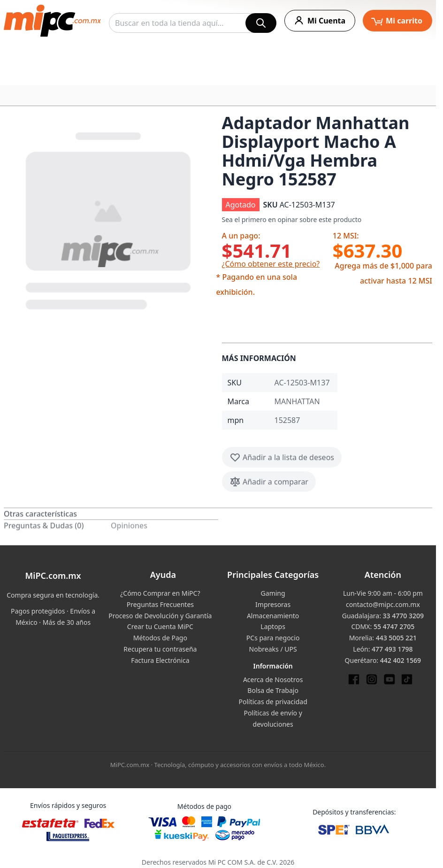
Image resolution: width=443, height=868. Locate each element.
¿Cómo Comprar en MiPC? (160, 593)
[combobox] (193, 23)
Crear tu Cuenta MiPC (160, 626)
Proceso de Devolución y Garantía (160, 616)
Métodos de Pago (160, 638)
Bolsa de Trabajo (273, 690)
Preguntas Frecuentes (160, 604)
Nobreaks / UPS (273, 649)
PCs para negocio (273, 638)
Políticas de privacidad (273, 702)
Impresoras (273, 604)
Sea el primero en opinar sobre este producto (292, 219)
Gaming (273, 593)
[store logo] (52, 21)
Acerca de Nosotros (273, 680)
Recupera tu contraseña (160, 649)
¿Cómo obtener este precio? (271, 264)
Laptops (273, 626)
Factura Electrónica (160, 660)
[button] (109, 219)
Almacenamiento (273, 616)
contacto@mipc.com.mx (383, 604)
